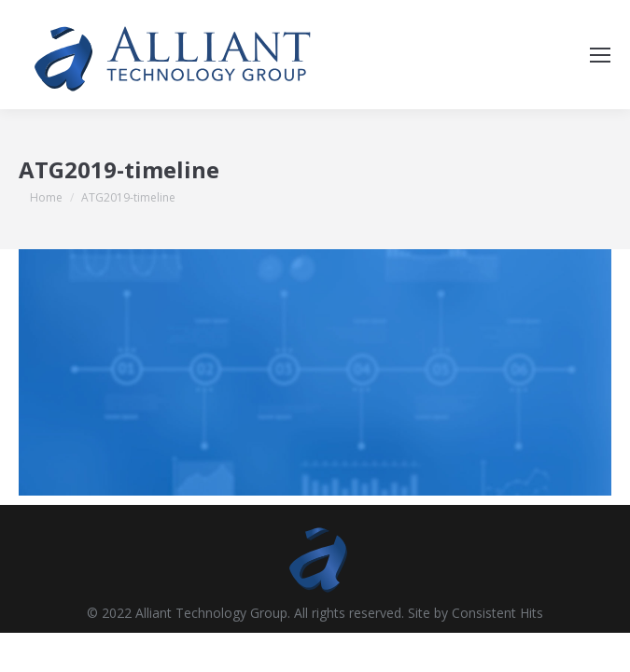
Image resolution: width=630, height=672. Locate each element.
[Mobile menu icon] (600, 55)
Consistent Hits (497, 613)
